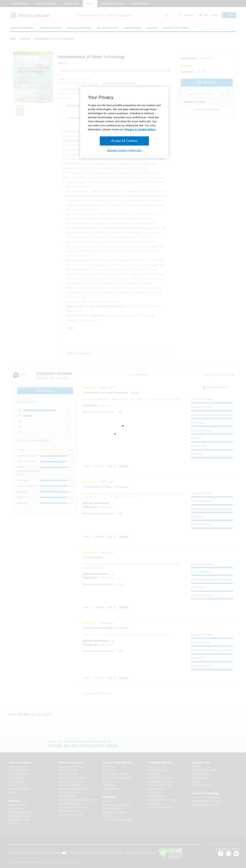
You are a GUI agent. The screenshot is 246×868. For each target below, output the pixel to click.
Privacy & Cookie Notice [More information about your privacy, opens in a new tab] (140, 129)
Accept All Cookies (124, 141)
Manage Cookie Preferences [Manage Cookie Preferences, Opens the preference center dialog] (124, 150)
